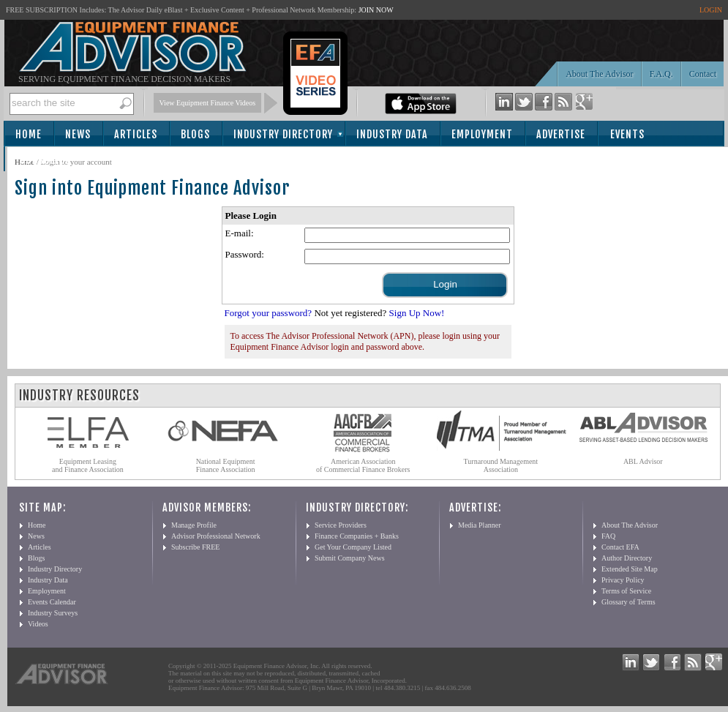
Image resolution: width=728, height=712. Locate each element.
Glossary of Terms (628, 602)
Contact (703, 74)
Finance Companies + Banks (357, 536)
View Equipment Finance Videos (208, 103)
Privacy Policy (623, 580)
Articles (136, 134)
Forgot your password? (269, 313)
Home (29, 134)
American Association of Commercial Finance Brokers (363, 465)
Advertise (561, 134)
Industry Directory (283, 134)
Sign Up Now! (417, 313)
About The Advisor (599, 74)
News (78, 134)
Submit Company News (350, 558)
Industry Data (392, 134)
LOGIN (711, 10)
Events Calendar (52, 602)
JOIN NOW (376, 10)
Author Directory (627, 558)
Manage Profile (194, 525)
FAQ (608, 536)
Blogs (195, 134)
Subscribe (45, 160)
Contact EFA (620, 547)
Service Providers (341, 525)
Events (627, 134)
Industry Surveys (53, 613)
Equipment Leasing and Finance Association (88, 465)
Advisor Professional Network (216, 536)
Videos (38, 624)
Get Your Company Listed (353, 547)
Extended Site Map (630, 569)
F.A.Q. (661, 74)
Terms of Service (626, 591)
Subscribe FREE (195, 547)
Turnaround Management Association (501, 465)
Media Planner (480, 525)
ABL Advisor (643, 461)
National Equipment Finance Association (226, 465)
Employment (482, 134)
